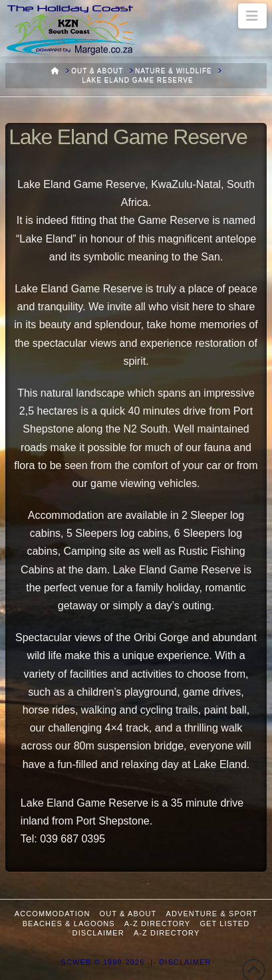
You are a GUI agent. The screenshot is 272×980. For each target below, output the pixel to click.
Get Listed (224, 924)
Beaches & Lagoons (69, 924)
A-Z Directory (157, 924)
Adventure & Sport (212, 914)
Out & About (128, 914)
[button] (252, 16)
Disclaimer (98, 933)
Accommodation (53, 914)
